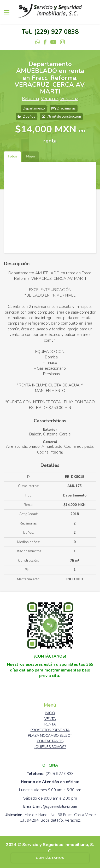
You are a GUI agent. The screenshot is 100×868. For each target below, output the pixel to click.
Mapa (30, 156)
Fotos (12, 156)
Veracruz (50, 99)
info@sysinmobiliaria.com (57, 807)
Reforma (30, 99)
